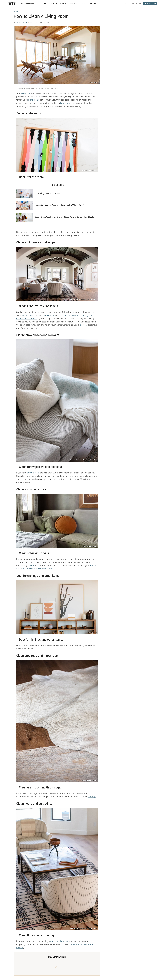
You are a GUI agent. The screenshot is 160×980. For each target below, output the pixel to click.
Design (43, 4)
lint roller (83, 325)
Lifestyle (73, 4)
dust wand (50, 315)
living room (26, 94)
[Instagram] (129, 4)
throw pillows (33, 473)
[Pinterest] (133, 4)
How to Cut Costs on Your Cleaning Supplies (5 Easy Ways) (60, 205)
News (16, 12)
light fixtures (27, 315)
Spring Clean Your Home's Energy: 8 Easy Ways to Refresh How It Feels (64, 217)
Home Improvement (29, 4)
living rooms (34, 100)
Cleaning (53, 4)
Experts (83, 4)
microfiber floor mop (60, 941)
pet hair (31, 566)
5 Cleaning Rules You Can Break (48, 194)
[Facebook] (126, 4)
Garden (63, 4)
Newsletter (150, 4)
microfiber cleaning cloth (69, 315)
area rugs (92, 797)
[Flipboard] (137, 4)
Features (93, 4)
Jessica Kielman (22, 22)
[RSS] (140, 4)
